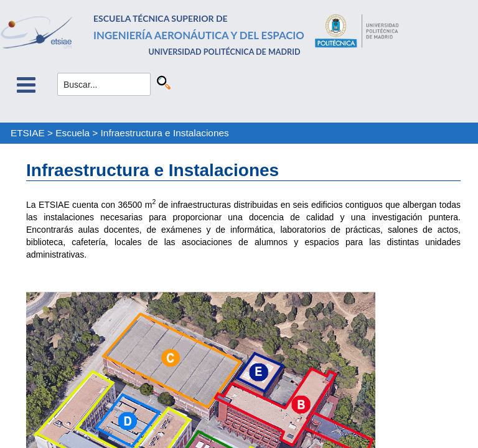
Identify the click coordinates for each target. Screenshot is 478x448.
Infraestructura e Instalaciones (165, 133)
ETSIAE (28, 133)
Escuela (73, 133)
